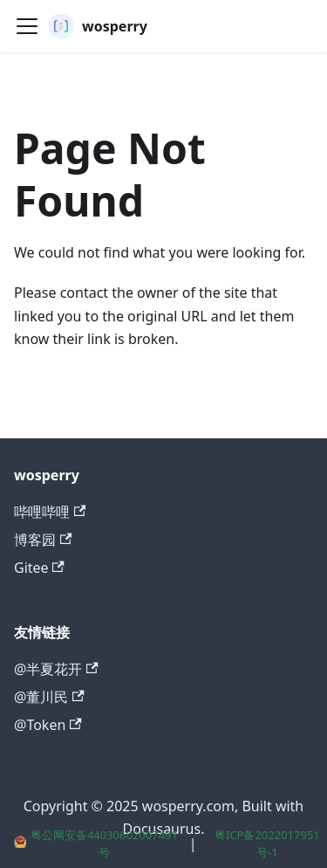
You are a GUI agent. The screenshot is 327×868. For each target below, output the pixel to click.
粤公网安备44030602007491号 (96, 844)
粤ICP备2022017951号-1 (267, 844)
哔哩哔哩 (50, 512)
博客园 (43, 540)
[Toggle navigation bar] (27, 26)
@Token (48, 725)
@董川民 (49, 697)
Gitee (39, 568)
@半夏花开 (56, 669)
